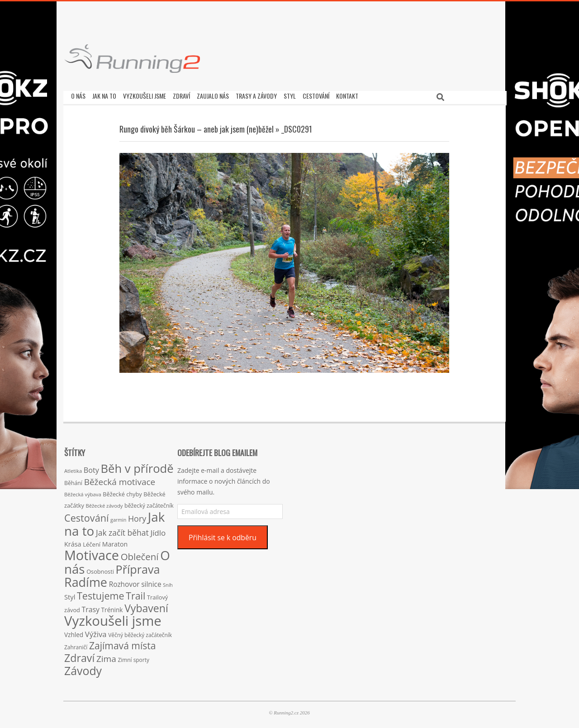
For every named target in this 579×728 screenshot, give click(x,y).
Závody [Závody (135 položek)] (83, 668)
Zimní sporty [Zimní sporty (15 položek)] (133, 657)
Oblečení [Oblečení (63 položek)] (140, 554)
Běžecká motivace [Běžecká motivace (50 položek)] (120, 480)
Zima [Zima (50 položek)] (106, 657)
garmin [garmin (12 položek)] (118, 518)
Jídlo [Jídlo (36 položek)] (158, 531)
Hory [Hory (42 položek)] (137, 516)
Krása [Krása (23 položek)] (73, 542)
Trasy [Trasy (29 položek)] (91, 607)
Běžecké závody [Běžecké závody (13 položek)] (104, 503)
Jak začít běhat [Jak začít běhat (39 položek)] (122, 530)
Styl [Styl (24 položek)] (70, 595)
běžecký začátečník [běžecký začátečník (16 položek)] (149, 503)
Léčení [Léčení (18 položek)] (92, 542)
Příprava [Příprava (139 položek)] (138, 567)
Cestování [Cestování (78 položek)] (86, 516)
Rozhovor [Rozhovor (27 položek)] (124, 582)
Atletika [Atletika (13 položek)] (73, 469)
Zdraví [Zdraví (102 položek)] (79, 656)
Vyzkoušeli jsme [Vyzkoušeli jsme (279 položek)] (113, 619)
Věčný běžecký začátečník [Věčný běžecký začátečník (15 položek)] (140, 633)
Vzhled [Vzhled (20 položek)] (74, 632)
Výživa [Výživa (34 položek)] (96, 632)
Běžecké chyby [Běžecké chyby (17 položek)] (122, 492)
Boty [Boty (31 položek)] (91, 468)
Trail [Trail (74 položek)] (135, 593)
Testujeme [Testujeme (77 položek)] (101, 593)
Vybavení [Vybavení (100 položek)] (146, 606)
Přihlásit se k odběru (223, 535)
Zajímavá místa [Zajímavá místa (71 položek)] (123, 643)
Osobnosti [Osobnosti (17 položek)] (100, 569)
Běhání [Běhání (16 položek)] (73, 481)
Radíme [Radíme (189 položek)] (86, 580)
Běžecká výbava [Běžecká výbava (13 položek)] (83, 492)
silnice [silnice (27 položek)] (151, 582)
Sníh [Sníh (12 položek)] (168, 583)
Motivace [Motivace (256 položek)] (92, 553)
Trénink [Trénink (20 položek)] (112, 607)
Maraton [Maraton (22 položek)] (115, 542)
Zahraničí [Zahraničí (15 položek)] (76, 645)
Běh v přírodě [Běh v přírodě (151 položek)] (137, 466)
